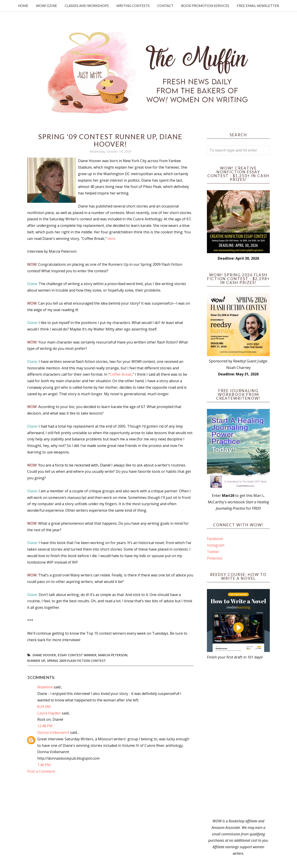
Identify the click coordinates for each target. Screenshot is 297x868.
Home (23, 6)
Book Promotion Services (205, 6)
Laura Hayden (49, 713)
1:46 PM (44, 765)
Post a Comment (41, 771)
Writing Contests (133, 6)
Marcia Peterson (113, 655)
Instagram (216, 545)
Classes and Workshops (87, 6)
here (111, 239)
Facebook (215, 539)
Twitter (213, 552)
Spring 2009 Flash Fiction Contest (76, 661)
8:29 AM (44, 707)
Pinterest (215, 558)
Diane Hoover (44, 655)
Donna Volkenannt (53, 732)
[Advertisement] (238, 739)
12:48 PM (45, 726)
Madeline (45, 687)
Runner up (36, 661)
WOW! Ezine (47, 6)
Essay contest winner (77, 655)
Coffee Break (121, 374)
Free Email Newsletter (258, 6)
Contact (165, 6)
